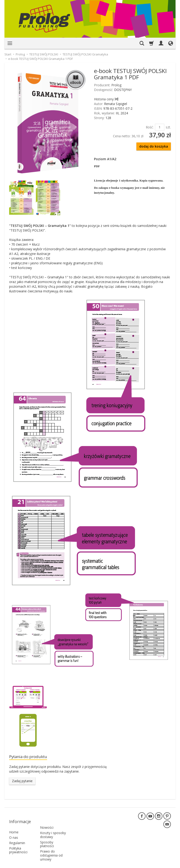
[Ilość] (160, 127)
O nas (14, 830)
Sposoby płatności (47, 835)
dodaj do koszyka (154, 146)
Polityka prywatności (18, 843)
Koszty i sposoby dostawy (53, 825)
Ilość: (150, 127)
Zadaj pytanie (22, 782)
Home (14, 825)
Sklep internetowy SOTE (155, 863)
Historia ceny (106, 99)
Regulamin (17, 836)
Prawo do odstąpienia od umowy (51, 846)
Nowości (47, 818)
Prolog (116, 85)
